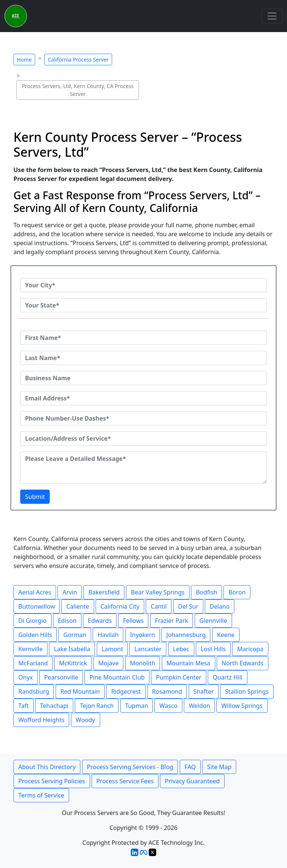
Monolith (143, 663)
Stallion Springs (247, 691)
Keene (226, 635)
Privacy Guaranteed (192, 781)
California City (120, 606)
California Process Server (78, 60)
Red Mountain (80, 691)
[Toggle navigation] (272, 16)
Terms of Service (41, 795)
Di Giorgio (33, 621)
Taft (24, 706)
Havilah (108, 635)
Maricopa (250, 649)
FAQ (190, 767)
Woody (86, 720)
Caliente (78, 606)
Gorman (75, 635)
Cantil (159, 606)
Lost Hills (213, 649)
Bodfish (206, 592)
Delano (220, 606)
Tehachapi (54, 706)
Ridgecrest (126, 691)
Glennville (213, 621)
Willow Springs (242, 706)
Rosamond (167, 691)
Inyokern (143, 635)
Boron (237, 592)
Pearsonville (61, 677)
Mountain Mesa (189, 663)
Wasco (168, 706)
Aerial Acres (35, 592)
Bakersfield (104, 592)
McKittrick (73, 663)
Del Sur (188, 606)
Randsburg (34, 691)
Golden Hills (35, 635)
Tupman (137, 706)
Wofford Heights (41, 720)
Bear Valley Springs (158, 592)
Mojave (108, 663)
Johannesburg (186, 635)
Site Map (219, 767)
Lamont (112, 649)
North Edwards (243, 663)
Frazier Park (172, 621)
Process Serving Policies (52, 781)
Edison (67, 621)
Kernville (30, 649)
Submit (35, 497)
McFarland (33, 663)
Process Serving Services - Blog (130, 767)
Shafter (204, 691)
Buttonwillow (37, 606)
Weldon (199, 706)
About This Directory (47, 767)
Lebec (181, 649)
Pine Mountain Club (117, 677)
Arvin (70, 592)
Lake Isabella (72, 649)
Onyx (26, 677)
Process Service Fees (125, 781)
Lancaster (148, 649)
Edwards (100, 621)
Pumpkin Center (179, 677)
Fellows (133, 621)
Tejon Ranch (97, 706)
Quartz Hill (228, 677)
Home (24, 60)
